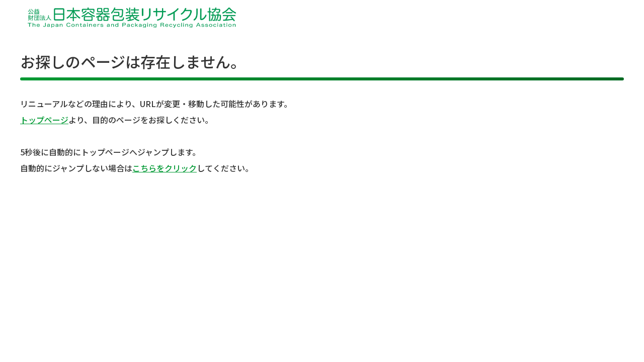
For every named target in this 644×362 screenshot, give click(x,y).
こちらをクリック (165, 168)
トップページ (44, 120)
